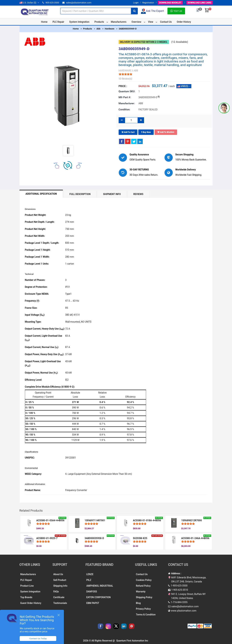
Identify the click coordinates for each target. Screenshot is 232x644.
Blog (138, 603)
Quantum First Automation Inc (132, 641)
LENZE (90, 574)
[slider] (125, 74)
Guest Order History (31, 603)
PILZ (89, 580)
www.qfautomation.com (184, 611)
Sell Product (60, 580)
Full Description (80, 194)
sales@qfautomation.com (77, 3)
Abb (98, 29)
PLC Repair (58, 22)
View (151, 22)
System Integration (79, 22)
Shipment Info (112, 194)
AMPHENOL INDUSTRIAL (100, 586)
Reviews (138, 194)
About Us (58, 574)
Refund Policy (143, 586)
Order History (184, 22)
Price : (123, 86)
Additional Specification (41, 194)
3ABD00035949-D (128, 29)
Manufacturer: (127, 103)
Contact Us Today (38, 638)
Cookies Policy (144, 580)
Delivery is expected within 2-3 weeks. (144, 42)
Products (99, 22)
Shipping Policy (144, 597)
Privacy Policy (143, 609)
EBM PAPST (93, 603)
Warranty (141, 592)
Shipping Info (60, 586)
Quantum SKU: (127, 91)
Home (44, 22)
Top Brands (26, 597)
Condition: (124, 110)
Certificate (59, 597)
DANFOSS (92, 592)
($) (29, 3)
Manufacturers (119, 22)
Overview (136, 22)
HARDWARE (125, 71)
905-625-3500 (51, 3)
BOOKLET (170, 3)
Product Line (27, 586)
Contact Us (166, 22)
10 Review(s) (125, 79)
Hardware (109, 29)
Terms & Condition (146, 615)
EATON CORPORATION (99, 597)
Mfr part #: (125, 97)
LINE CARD (200, 3)
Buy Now (146, 132)
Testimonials (60, 603)
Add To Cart (128, 132)
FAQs (56, 592)
